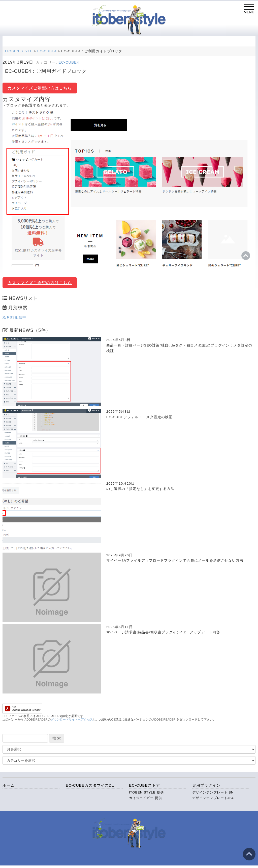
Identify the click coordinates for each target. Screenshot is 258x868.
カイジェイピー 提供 (146, 798)
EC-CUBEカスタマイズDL (90, 785)
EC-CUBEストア (144, 785)
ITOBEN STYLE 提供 (146, 792)
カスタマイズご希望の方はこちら (40, 88)
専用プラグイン (206, 785)
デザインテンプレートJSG (213, 798)
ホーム (9, 785)
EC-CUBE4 (69, 62)
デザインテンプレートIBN (213, 792)
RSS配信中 (14, 317)
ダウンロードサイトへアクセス (72, 720)
